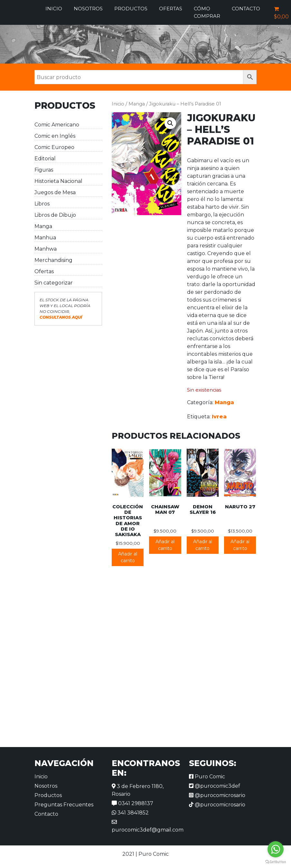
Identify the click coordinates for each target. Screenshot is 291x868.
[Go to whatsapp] (276, 849)
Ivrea (219, 417)
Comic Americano (57, 125)
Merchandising (53, 260)
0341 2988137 (132, 803)
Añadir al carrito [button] (128, 557)
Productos (131, 9)
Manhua (45, 238)
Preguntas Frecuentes (64, 805)
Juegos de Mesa (55, 192)
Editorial (45, 159)
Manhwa (46, 249)
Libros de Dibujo (55, 215)
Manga (43, 226)
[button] (170, 123)
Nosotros (88, 9)
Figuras (44, 170)
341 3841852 (130, 813)
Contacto (246, 9)
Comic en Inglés (55, 136)
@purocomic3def (215, 786)
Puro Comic (207, 777)
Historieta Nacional (58, 181)
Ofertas (171, 9)
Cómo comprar (207, 12)
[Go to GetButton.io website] (276, 862)
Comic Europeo (54, 147)
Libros (42, 204)
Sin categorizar (54, 283)
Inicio (54, 9)
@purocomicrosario (217, 795)
